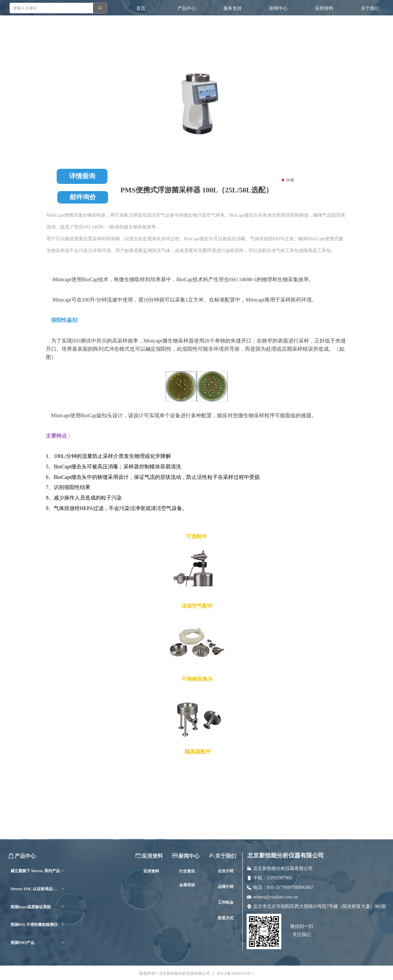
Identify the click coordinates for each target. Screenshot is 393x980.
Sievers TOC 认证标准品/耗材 (37, 889)
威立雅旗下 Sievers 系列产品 (37, 871)
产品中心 (187, 8)
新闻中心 (278, 8)
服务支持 (233, 8)
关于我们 (370, 8)
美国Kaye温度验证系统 (37, 907)
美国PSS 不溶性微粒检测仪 (37, 925)
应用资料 (324, 8)
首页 (141, 8)
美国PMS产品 (37, 943)
